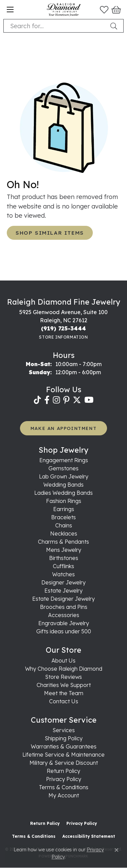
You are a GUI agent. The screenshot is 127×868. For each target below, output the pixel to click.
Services (64, 730)
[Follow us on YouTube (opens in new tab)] (89, 400)
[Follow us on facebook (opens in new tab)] (47, 400)
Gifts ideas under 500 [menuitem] (64, 631)
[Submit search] (115, 26)
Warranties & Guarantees (64, 746)
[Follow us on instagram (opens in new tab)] (56, 400)
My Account (64, 795)
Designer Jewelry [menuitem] (63, 582)
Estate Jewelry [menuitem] (63, 591)
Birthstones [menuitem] (64, 558)
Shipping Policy (64, 738)
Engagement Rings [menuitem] (64, 460)
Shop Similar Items (50, 233)
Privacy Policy (64, 779)
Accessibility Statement (89, 836)
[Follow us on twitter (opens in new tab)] (77, 400)
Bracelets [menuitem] (63, 517)
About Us (63, 661)
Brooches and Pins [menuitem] (64, 607)
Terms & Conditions (64, 787)
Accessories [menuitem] (64, 615)
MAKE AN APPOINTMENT (63, 428)
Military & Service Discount (64, 763)
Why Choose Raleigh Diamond (64, 669)
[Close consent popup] (117, 850)
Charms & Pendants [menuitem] (63, 542)
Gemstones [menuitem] (63, 468)
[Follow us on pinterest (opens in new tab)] (66, 400)
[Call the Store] (63, 328)
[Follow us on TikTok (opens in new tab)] (37, 400)
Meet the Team (64, 693)
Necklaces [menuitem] (64, 534)
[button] (104, 10)
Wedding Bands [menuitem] (63, 485)
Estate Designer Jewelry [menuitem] (63, 599)
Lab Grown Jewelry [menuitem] (64, 476)
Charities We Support (64, 685)
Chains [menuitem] (64, 525)
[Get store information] (63, 337)
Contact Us (64, 701)
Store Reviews (63, 677)
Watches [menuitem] (63, 574)
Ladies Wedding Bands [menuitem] (63, 493)
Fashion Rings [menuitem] (64, 501)
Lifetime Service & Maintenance (63, 755)
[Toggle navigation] (10, 10)
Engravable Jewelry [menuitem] (64, 623)
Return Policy (63, 771)
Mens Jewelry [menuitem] (64, 550)
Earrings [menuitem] (64, 509)
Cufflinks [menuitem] (63, 566)
